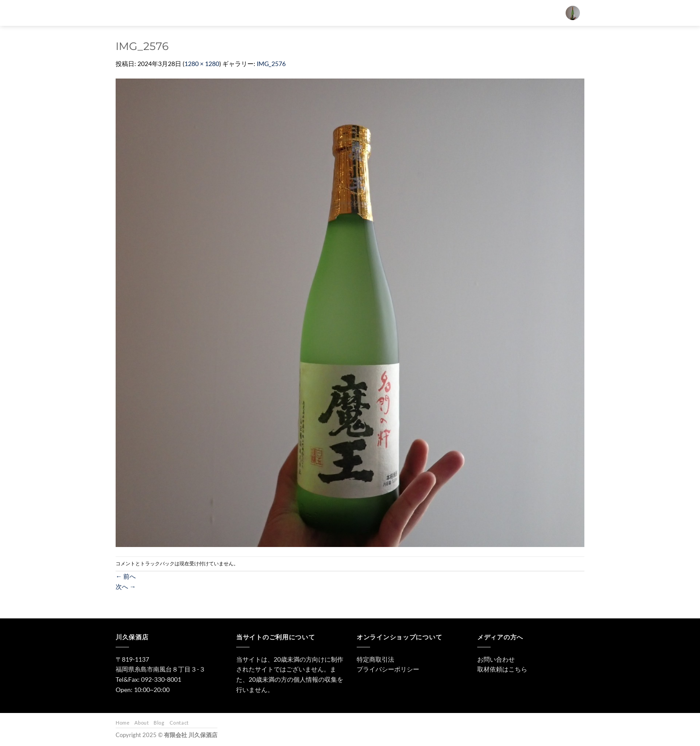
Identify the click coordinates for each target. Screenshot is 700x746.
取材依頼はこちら (502, 669)
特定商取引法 (375, 659)
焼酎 (385, 13)
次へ (126, 586)
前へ (126, 576)
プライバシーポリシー (388, 669)
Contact (179, 723)
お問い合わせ (485, 13)
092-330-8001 (161, 679)
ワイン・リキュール (430, 13)
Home (123, 723)
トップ (321, 13)
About (142, 723)
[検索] (296, 13)
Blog (159, 723)
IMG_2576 (271, 64)
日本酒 (354, 13)
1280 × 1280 (202, 64)
